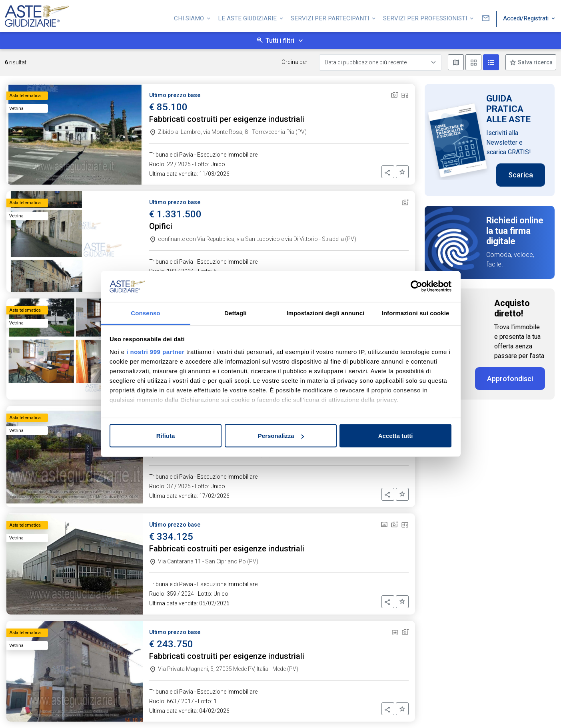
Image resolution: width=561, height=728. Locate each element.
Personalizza (281, 436)
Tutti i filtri (280, 41)
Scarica (521, 175)
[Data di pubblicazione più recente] (380, 63)
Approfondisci (510, 379)
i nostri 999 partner (155, 351)
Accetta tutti (396, 436)
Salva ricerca (535, 62)
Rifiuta (166, 436)
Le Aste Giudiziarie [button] (248, 17)
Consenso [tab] (145, 313)
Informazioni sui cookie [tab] (416, 313)
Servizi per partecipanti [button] (331, 17)
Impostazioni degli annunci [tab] (325, 313)
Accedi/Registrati (527, 17)
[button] (388, 172)
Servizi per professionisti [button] (426, 17)
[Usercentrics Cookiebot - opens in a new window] (416, 286)
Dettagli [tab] (236, 313)
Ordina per (294, 62)
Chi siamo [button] (190, 17)
